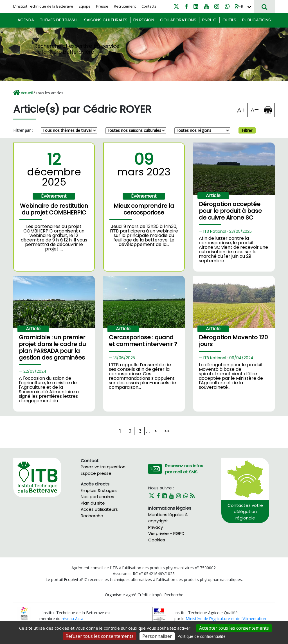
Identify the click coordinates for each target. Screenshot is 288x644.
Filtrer (247, 130)
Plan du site (93, 503)
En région (144, 20)
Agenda (26, 20)
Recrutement (125, 6)
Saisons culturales (106, 20)
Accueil (27, 93)
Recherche (92, 516)
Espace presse (96, 473)
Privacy (156, 527)
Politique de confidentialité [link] (202, 636)
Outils (229, 20)
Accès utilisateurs (99, 509)
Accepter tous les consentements (234, 628)
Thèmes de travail (59, 20)
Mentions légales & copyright (168, 518)
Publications (256, 20)
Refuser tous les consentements (100, 636)
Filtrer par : (23, 130)
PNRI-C (209, 20)
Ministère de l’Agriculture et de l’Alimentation (226, 619)
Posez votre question (103, 467)
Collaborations (178, 20)
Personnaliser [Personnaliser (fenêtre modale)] (157, 636)
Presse (102, 6)
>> (167, 431)
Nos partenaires (97, 497)
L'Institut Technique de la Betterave (43, 6)
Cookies (157, 540)
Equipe (85, 6)
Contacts (149, 6)
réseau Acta (72, 619)
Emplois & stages (99, 490)
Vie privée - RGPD (166, 533)
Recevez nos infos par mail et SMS (184, 469)
